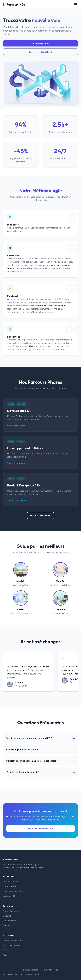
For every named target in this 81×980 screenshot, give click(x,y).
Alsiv (31, 346)
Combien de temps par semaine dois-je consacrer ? (32, 761)
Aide (5, 955)
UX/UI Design (9, 896)
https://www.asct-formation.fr (51, 306)
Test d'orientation (11, 945)
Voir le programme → (17, 426)
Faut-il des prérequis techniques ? (23, 749)
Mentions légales (10, 975)
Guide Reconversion (12, 941)
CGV (37, 975)
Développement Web (13, 891)
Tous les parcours (11, 881)
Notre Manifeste (11, 911)
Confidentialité (26, 975)
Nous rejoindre (10, 921)
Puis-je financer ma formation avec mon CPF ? (29, 738)
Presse (6, 925)
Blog (5, 950)
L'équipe (7, 916)
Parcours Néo (14, 4)
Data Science (9, 886)
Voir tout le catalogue (41, 515)
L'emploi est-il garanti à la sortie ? (23, 772)
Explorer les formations (41, 52)
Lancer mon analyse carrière (40, 828)
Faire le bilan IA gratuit (41, 43)
